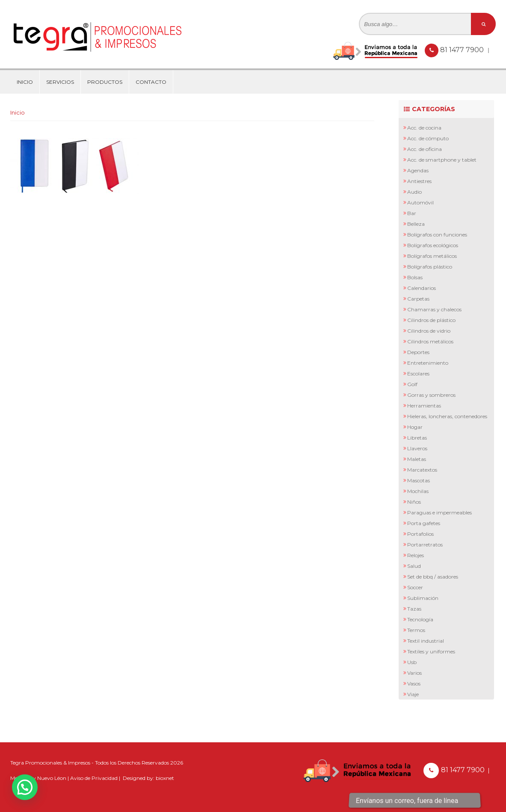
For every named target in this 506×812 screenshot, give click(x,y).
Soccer (415, 587)
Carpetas (418, 299)
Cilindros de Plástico (431, 320)
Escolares (418, 374)
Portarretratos (425, 545)
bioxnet (165, 778)
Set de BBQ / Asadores (433, 577)
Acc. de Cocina (424, 128)
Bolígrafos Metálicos (432, 256)
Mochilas (418, 491)
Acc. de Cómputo (428, 138)
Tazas (414, 609)
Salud (414, 566)
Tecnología (420, 619)
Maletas (417, 459)
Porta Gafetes (424, 523)
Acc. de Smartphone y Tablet (442, 160)
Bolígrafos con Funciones (437, 235)
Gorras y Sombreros (431, 395)
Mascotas (419, 480)
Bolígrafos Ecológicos (433, 245)
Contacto (151, 82)
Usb (412, 662)
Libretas (417, 438)
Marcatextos (422, 470)
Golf (412, 384)
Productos (105, 82)
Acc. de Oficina (425, 149)
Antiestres (419, 181)
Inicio (25, 82)
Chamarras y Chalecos (434, 309)
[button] (25, 787)
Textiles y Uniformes (431, 651)
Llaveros (417, 448)
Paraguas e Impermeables (439, 512)
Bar (412, 213)
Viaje (413, 694)
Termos (416, 630)
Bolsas (415, 277)
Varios (414, 673)
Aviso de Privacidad (94, 778)
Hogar (415, 427)
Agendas (418, 170)
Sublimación (423, 598)
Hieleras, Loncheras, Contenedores (447, 416)
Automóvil (420, 202)
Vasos (414, 684)
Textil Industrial (426, 641)
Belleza (416, 224)
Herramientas (424, 406)
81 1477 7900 (463, 50)
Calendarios (422, 288)
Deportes (418, 352)
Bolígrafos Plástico (430, 267)
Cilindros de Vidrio (429, 331)
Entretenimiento (428, 363)
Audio (414, 192)
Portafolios (420, 534)
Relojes (416, 555)
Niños (414, 502)
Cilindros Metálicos (430, 341)
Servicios (60, 82)
